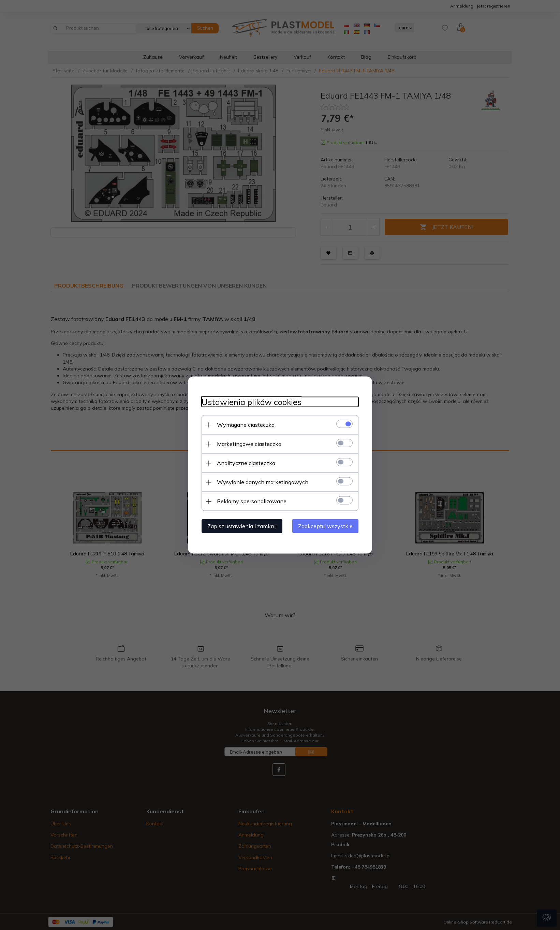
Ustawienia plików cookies (252, 402)
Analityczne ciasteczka (246, 463)
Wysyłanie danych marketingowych (263, 482)
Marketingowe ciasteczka (249, 444)
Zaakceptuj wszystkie (325, 526)
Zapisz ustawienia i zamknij (242, 526)
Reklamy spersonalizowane (252, 501)
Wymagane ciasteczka (246, 425)
